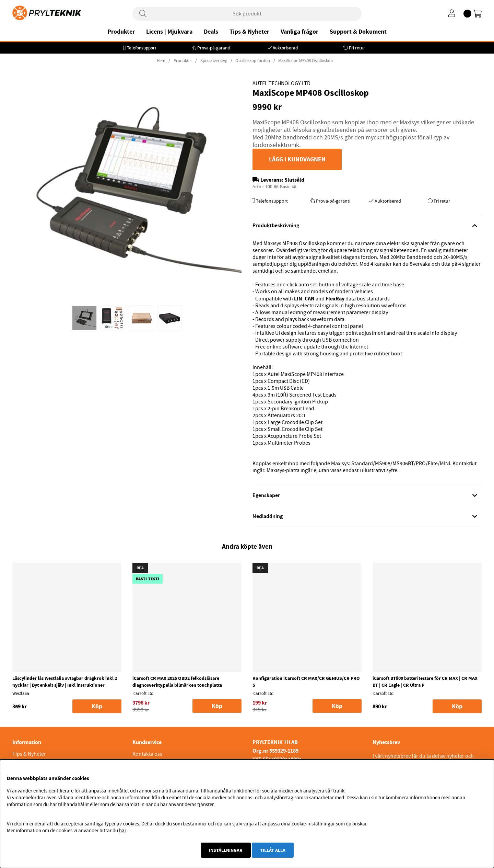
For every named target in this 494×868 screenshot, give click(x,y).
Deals (211, 32)
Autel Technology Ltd (281, 83)
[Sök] (247, 14)
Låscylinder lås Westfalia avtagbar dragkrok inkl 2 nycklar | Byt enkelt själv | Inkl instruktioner (65, 682)
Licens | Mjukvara (169, 32)
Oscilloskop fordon (253, 61)
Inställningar (226, 850)
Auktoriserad (285, 48)
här (122, 831)
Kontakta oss (147, 754)
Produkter (121, 32)
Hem (161, 61)
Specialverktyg (214, 61)
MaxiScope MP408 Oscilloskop (305, 61)
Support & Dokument (358, 32)
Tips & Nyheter (249, 32)
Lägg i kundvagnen (297, 159)
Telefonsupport (142, 48)
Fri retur (357, 48)
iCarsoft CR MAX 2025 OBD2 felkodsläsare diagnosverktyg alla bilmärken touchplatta (177, 682)
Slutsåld (294, 180)
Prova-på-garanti (214, 48)
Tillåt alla (273, 850)
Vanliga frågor (299, 32)
